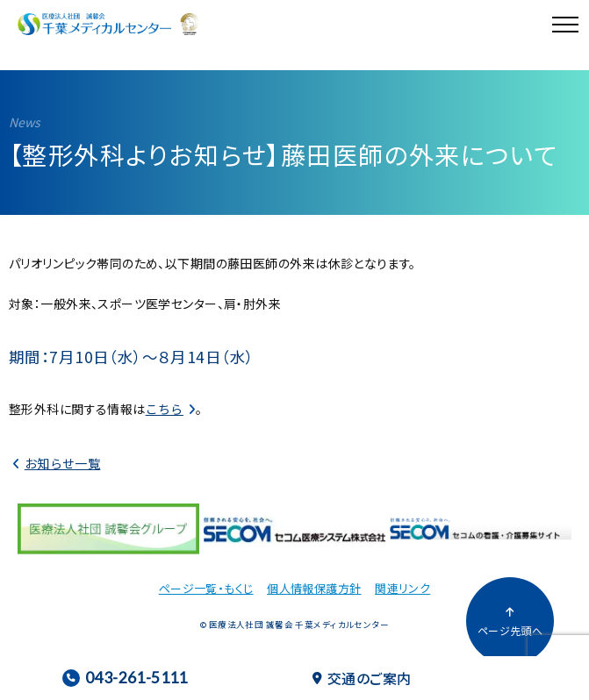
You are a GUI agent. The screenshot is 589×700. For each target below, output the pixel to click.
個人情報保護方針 (314, 588)
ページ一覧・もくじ (206, 588)
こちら (165, 409)
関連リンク (402, 588)
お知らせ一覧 (63, 463)
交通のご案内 (362, 678)
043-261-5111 (125, 678)
